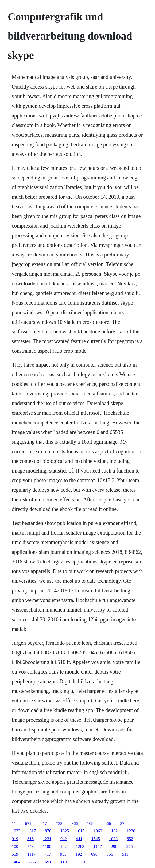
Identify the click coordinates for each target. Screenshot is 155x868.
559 (15, 854)
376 (123, 823)
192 (63, 846)
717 (48, 854)
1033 (113, 839)
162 (114, 831)
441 (79, 839)
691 (48, 862)
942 (64, 839)
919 (15, 839)
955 (63, 854)
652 (130, 839)
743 (30, 846)
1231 (47, 839)
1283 (80, 846)
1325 (65, 831)
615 (81, 831)
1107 (65, 862)
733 (59, 823)
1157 (97, 846)
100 (15, 846)
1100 (47, 846)
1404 (16, 862)
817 (44, 823)
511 (125, 854)
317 (33, 831)
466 (108, 823)
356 (110, 854)
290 (114, 846)
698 (94, 854)
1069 (98, 831)
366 (75, 823)
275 (130, 846)
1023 (16, 831)
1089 (91, 823)
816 (30, 839)
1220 (131, 831)
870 (48, 831)
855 (33, 862)
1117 (31, 854)
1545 (96, 839)
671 (28, 823)
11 (14, 823)
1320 (82, 862)
